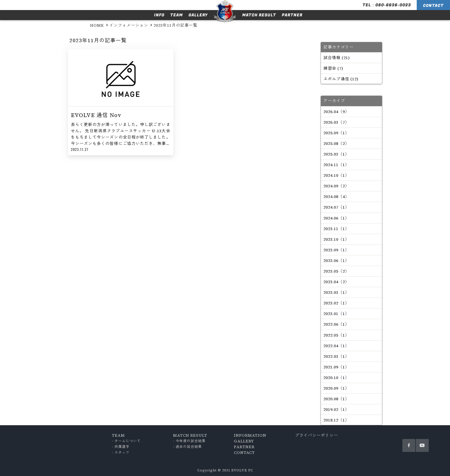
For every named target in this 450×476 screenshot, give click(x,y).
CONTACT (433, 6)
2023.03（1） (336, 292)
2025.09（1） (336, 133)
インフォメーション (129, 25)
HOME (97, 25)
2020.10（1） (336, 378)
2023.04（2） (336, 282)
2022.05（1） (336, 335)
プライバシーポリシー (317, 435)
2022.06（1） (336, 324)
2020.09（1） (336, 388)
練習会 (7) (333, 68)
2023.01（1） (336, 314)
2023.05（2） (336, 271)
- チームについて (126, 441)
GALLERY (198, 15)
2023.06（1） (336, 261)
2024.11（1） (336, 165)
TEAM (176, 15)
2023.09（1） (336, 250)
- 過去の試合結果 (187, 447)
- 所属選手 (121, 447)
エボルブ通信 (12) (341, 79)
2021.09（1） (336, 367)
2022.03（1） (336, 356)
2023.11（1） (336, 229)
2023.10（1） (336, 239)
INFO (159, 15)
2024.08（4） (336, 197)
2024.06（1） (336, 218)
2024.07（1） (336, 207)
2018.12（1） (336, 420)
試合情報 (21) (337, 58)
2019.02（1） (336, 409)
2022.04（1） (336, 346)
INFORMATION (250, 435)
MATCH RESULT (259, 15)
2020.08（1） (336, 399)
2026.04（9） (336, 112)
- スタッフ (121, 452)
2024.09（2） (336, 186)
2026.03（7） (336, 122)
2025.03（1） (336, 154)
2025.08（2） (336, 143)
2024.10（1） (336, 175)
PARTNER (292, 15)
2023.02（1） (336, 303)
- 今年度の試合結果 (189, 441)
